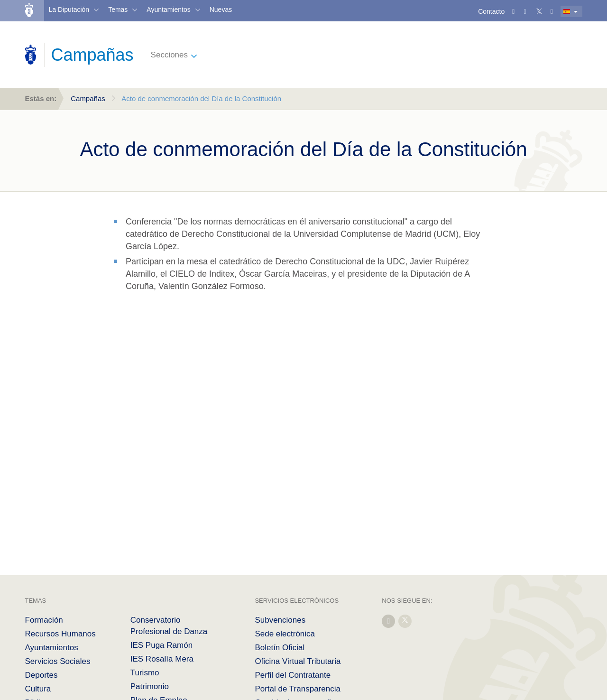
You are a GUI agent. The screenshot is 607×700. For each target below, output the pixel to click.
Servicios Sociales (58, 661)
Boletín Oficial (280, 648)
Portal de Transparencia (298, 689)
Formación (44, 620)
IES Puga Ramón (161, 645)
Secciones (169, 55)
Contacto (491, 11)
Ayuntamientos (168, 9)
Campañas (88, 98)
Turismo (145, 673)
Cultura (38, 689)
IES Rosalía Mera (162, 659)
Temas (118, 9)
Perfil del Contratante (293, 675)
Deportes (41, 675)
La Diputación (69, 9)
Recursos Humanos (60, 634)
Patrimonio (150, 686)
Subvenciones (280, 620)
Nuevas (221, 9)
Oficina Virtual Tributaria (298, 661)
